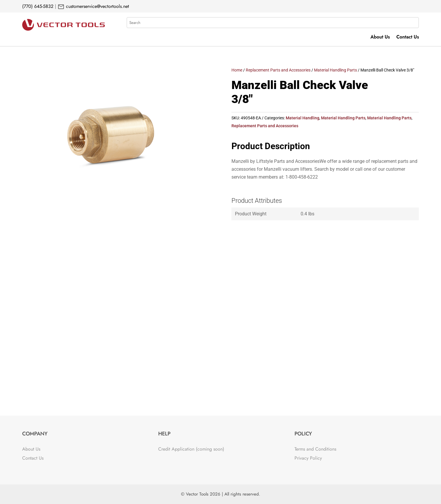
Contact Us (408, 38)
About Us (380, 38)
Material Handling (303, 118)
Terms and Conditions (315, 449)
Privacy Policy (308, 458)
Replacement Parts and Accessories (278, 70)
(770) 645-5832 (38, 6)
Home (237, 70)
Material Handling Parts (335, 70)
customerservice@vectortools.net (97, 6)
